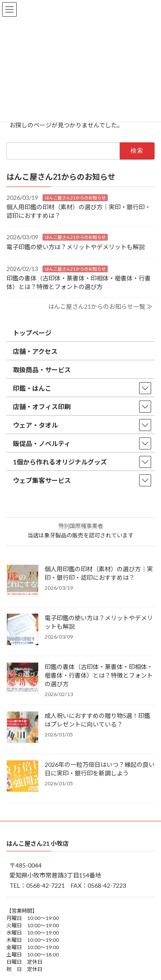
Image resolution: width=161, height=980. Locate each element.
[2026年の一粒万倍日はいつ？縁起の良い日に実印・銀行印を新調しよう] (23, 777)
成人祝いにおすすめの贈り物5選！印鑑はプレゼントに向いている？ (97, 720)
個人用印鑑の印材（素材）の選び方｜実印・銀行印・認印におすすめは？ (99, 573)
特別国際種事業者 (81, 526)
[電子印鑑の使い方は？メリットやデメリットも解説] (23, 630)
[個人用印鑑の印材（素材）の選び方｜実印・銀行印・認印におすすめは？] (23, 581)
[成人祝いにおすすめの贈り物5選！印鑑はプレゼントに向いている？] (23, 728)
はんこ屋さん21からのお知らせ (75, 197)
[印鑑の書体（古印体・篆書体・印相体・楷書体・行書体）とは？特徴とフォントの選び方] (23, 679)
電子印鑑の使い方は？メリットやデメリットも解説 (76, 247)
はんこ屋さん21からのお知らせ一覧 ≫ (100, 306)
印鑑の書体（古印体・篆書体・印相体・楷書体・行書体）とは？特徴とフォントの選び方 (99, 675)
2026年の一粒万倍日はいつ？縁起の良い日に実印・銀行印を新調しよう (100, 769)
